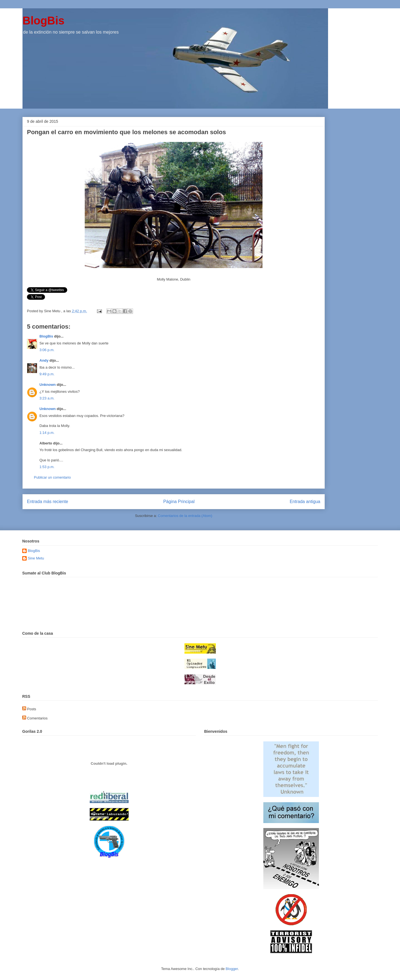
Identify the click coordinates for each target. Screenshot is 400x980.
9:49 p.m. (47, 374)
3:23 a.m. (47, 398)
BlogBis (43, 21)
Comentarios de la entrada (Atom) (185, 516)
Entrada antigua (305, 502)
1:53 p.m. (47, 467)
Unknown (48, 385)
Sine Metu (36, 558)
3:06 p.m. (47, 350)
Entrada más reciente (47, 502)
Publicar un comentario (52, 477)
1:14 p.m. (47, 433)
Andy (44, 360)
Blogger (232, 969)
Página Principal (179, 502)
